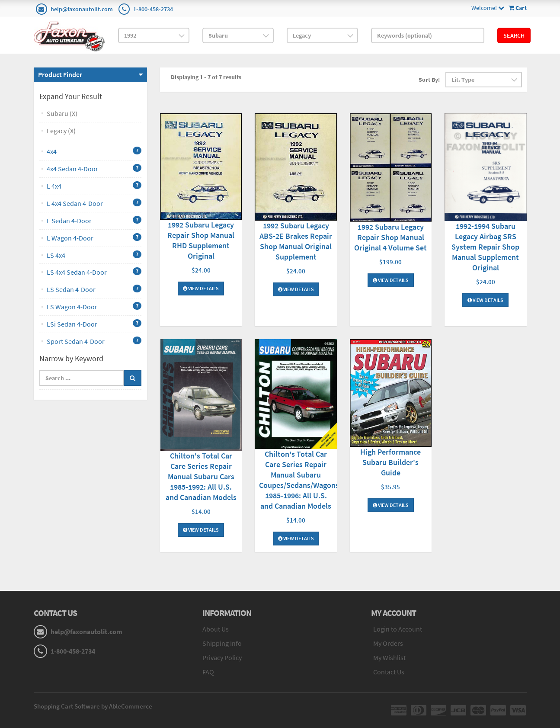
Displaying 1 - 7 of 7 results (206, 77)
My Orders (388, 643)
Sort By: (429, 80)
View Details (201, 288)
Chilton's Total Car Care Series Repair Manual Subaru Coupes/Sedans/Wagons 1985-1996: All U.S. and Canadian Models (299, 480)
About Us (216, 629)
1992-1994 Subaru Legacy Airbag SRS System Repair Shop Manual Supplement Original (485, 247)
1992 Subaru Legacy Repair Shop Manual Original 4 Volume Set (390, 237)
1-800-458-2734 (153, 9)
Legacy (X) (61, 131)
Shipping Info (222, 643)
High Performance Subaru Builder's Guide (390, 462)
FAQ (208, 672)
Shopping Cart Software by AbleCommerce (93, 706)
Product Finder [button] (60, 74)
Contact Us (389, 672)
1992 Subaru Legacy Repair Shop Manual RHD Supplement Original (201, 240)
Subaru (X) (62, 113)
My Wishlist (389, 657)
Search (514, 35)
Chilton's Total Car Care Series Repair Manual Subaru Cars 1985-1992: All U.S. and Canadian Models (201, 476)
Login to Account (398, 629)
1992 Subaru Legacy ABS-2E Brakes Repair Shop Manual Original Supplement (296, 241)
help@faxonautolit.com (82, 9)
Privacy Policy (222, 657)
